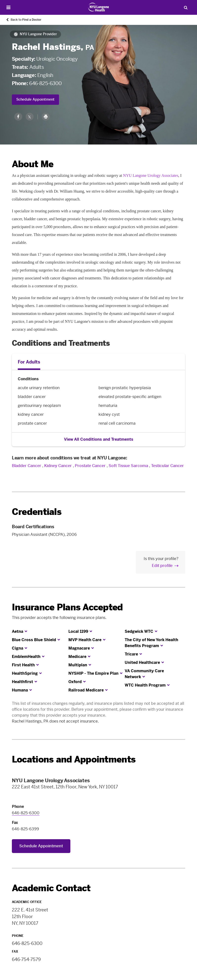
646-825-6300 (45, 83)
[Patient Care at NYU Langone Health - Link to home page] (99, 7)
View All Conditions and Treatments (99, 439)
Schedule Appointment (35, 100)
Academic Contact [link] (51, 888)
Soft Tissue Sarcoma (128, 466)
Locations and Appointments (74, 759)
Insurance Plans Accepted (67, 607)
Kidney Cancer (58, 466)
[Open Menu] (8, 8)
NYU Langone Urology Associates (151, 175)
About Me (33, 164)
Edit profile (162, 566)
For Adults (29, 362)
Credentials (37, 512)
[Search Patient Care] (186, 7)
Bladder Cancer (27, 466)
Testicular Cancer (167, 466)
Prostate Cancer (90, 466)
